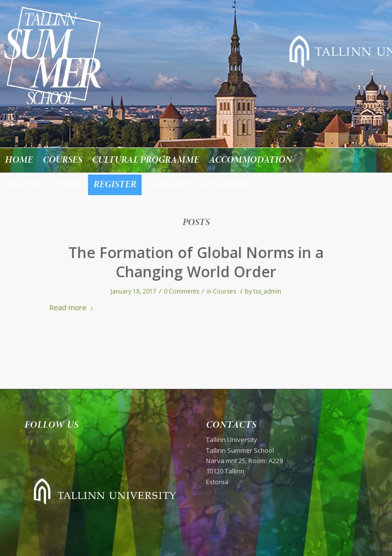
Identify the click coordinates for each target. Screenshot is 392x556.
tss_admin (267, 291)
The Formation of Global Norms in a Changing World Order (196, 262)
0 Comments (181, 291)
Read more (73, 307)
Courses (225, 291)
